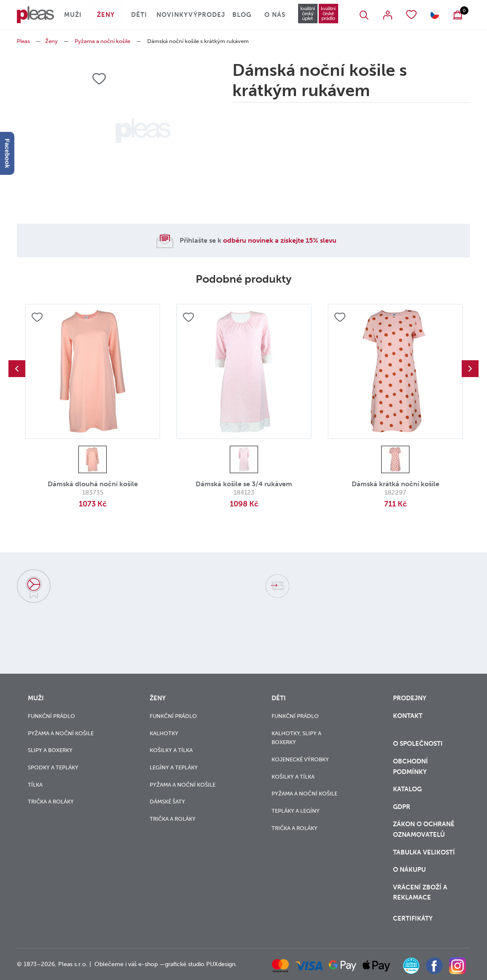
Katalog (408, 789)
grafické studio (185, 964)
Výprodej (207, 15)
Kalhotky (164, 733)
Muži (73, 15)
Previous (17, 369)
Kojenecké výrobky (300, 759)
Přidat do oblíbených (37, 317)
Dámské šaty (167, 802)
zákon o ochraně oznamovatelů (424, 829)
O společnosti (419, 744)
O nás (275, 15)
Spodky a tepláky (53, 767)
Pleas (23, 41)
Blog (242, 15)
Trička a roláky (51, 802)
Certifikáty (413, 918)
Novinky (172, 15)
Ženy (106, 15)
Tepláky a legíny (296, 811)
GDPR (402, 807)
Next (470, 369)
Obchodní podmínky (410, 767)
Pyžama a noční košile (102, 41)
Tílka (35, 785)
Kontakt (408, 716)
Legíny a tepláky (174, 767)
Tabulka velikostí (425, 852)
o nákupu (409, 870)
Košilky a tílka (171, 750)
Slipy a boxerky (50, 750)
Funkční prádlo (51, 716)
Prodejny (410, 698)
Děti (139, 15)
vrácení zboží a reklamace (420, 893)
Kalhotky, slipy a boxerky (296, 738)
